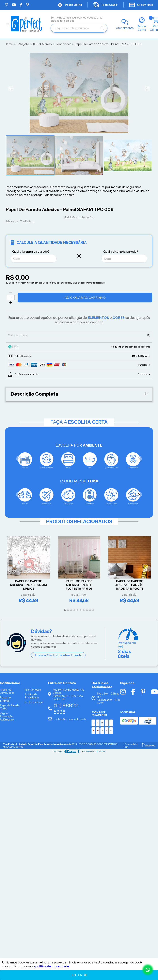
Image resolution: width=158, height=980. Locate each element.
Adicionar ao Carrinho (85, 298)
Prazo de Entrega (5, 699)
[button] (11, 89)
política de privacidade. (53, 966)
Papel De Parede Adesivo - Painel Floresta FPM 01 (79, 585)
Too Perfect (27, 221)
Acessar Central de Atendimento (58, 655)
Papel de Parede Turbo (10, 707)
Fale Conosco (33, 690)
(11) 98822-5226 (64, 709)
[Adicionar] (11, 302)
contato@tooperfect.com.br (67, 719)
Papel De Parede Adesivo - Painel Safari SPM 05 (28, 585)
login (80, 18)
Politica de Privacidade (32, 696)
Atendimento (125, 28)
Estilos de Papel (34, 702)
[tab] (79, 347)
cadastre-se (95, 18)
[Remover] (11, 293)
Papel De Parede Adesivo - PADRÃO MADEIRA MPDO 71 (129, 585)
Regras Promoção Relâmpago (7, 716)
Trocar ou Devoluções (7, 691)
